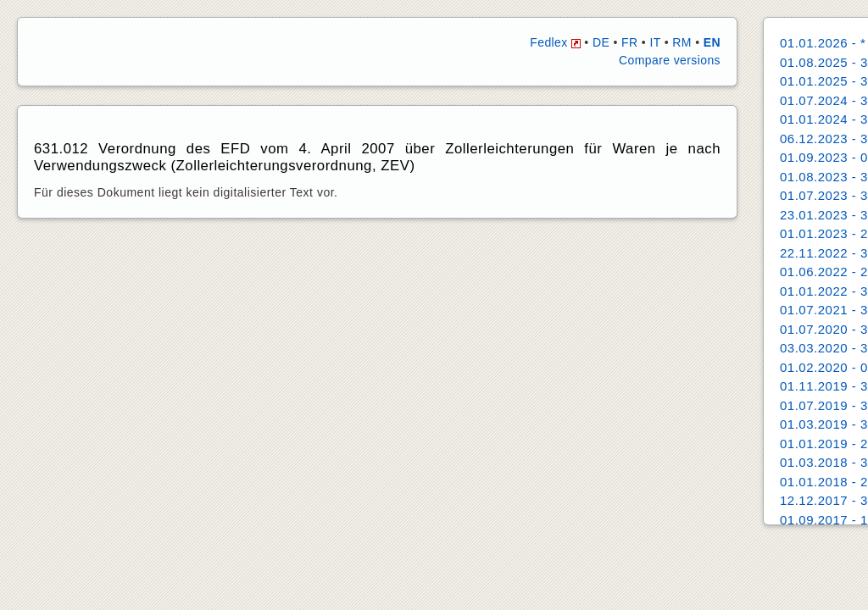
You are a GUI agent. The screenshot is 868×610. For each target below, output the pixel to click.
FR (629, 42)
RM (682, 42)
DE (601, 42)
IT (655, 42)
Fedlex (555, 42)
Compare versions (670, 60)
